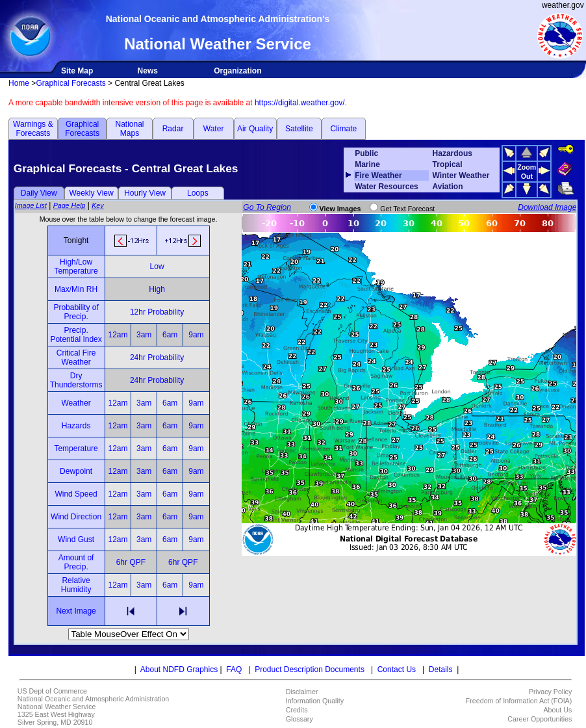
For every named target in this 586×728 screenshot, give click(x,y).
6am (170, 335)
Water (214, 129)
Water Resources (387, 187)
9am (196, 335)
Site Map (77, 71)
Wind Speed (76, 494)
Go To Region (267, 207)
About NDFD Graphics (179, 669)
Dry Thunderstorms (76, 380)
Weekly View (91, 193)
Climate (344, 129)
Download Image (547, 207)
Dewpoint (76, 471)
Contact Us (397, 669)
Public (366, 153)
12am (118, 335)
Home (19, 83)
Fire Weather (378, 175)
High (157, 289)
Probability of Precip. (76, 312)
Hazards (76, 426)
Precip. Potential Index (76, 335)
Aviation (448, 187)
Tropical (448, 164)
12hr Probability (157, 312)
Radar (173, 129)
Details (441, 669)
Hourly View (145, 193)
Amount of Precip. (76, 562)
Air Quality (255, 129)
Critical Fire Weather (76, 357)
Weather (76, 403)
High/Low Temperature (76, 266)
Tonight (76, 240)
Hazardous (452, 153)
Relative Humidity (76, 585)
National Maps (129, 129)
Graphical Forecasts (70, 83)
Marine (367, 164)
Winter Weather (461, 175)
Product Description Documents (310, 669)
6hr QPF (131, 562)
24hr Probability (157, 357)
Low (157, 266)
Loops (198, 193)
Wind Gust (76, 539)
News (148, 71)
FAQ (234, 669)
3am (144, 335)
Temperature (76, 448)
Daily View (39, 193)
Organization (237, 71)
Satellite (299, 129)
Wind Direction (76, 517)
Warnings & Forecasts (33, 129)
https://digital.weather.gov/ (300, 103)
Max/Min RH (76, 289)
